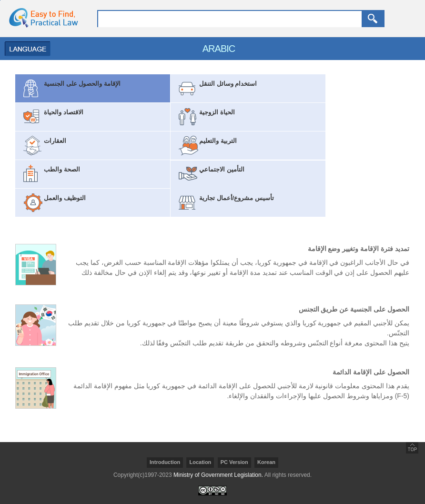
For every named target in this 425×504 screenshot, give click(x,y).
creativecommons (212, 491)
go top (412, 448)
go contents (0, 0)
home (40, 18)
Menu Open (25, 49)
